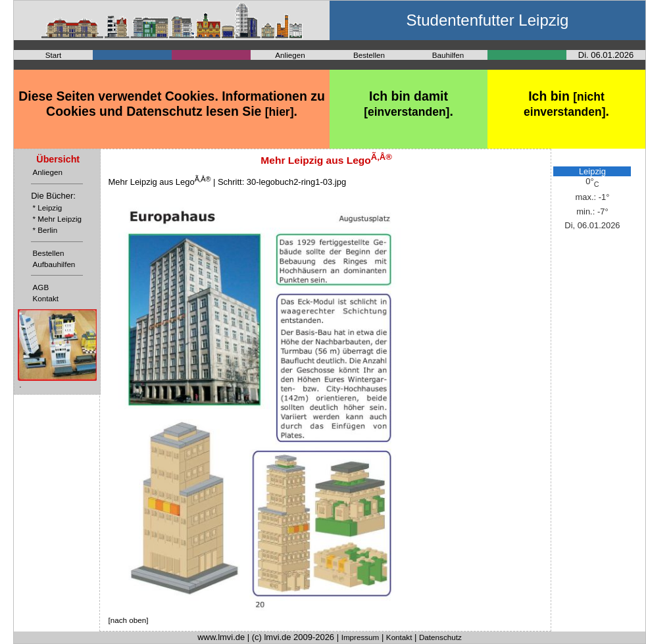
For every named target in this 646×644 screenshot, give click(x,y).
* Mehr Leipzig (58, 219)
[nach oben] (129, 620)
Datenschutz (440, 637)
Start (54, 55)
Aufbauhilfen (54, 264)
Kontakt (46, 298)
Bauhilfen (448, 55)
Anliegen (290, 55)
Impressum (360, 637)
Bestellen (369, 55)
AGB (41, 287)
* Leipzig (48, 208)
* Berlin (45, 230)
